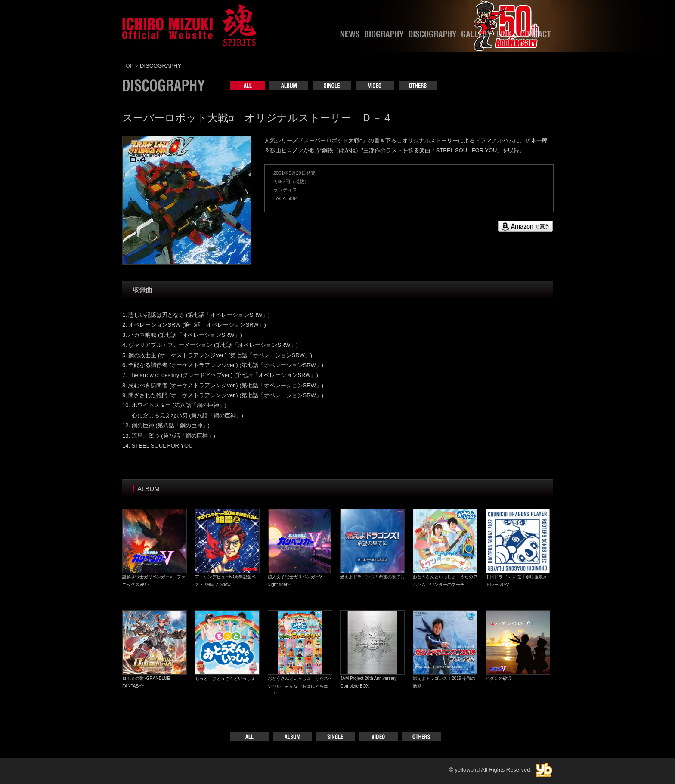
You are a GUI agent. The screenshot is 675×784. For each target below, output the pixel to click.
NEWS (350, 36)
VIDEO (375, 86)
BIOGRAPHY (384, 36)
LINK (506, 36)
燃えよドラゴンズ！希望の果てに (372, 577)
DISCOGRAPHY (432, 36)
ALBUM (289, 86)
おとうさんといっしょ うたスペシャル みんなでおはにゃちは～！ (300, 686)
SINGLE (332, 86)
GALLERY (477, 36)
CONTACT (536, 36)
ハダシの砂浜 (499, 678)
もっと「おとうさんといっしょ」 (227, 678)
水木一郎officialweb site (189, 24)
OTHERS (418, 86)
